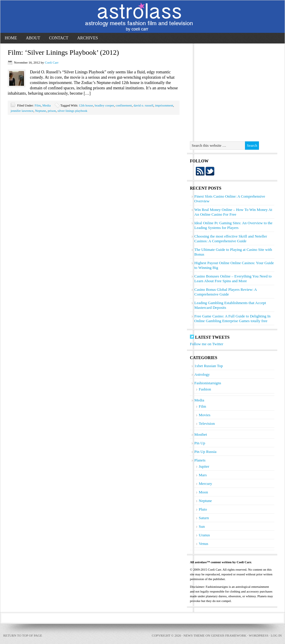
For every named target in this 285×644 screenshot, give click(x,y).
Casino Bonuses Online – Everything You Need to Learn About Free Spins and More (233, 279)
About (33, 38)
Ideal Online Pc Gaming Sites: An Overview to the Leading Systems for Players (233, 225)
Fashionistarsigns (208, 383)
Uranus (204, 535)
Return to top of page (23, 635)
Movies (205, 415)
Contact (59, 38)
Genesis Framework (229, 635)
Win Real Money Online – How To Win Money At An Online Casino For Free (233, 212)
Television (207, 423)
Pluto (203, 509)
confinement (124, 105)
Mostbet (201, 434)
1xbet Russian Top (209, 366)
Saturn (204, 518)
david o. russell (144, 105)
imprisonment (164, 105)
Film (38, 105)
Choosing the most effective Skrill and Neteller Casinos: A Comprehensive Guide (231, 239)
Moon (203, 492)
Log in (276, 635)
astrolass (142, 17)
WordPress (259, 635)
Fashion (205, 389)
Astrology (202, 374)
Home (11, 38)
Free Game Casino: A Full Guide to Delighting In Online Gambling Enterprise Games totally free (232, 318)
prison (52, 111)
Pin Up (200, 443)
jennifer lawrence (22, 111)
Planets (200, 460)
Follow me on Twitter (207, 344)
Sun (202, 526)
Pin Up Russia (205, 452)
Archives (87, 38)
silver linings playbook (72, 111)
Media (47, 105)
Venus (204, 544)
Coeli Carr (52, 62)
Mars (203, 475)
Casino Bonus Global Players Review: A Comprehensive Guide (226, 292)
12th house (86, 105)
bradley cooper (104, 105)
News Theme (194, 635)
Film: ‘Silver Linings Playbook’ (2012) (63, 52)
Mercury (205, 484)
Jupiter (204, 466)
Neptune (40, 111)
